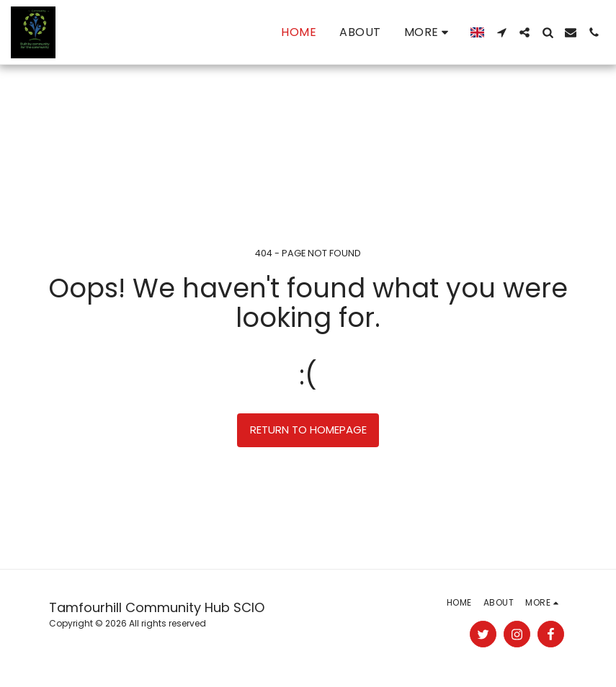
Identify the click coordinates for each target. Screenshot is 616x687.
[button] (501, 32)
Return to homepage (308, 430)
